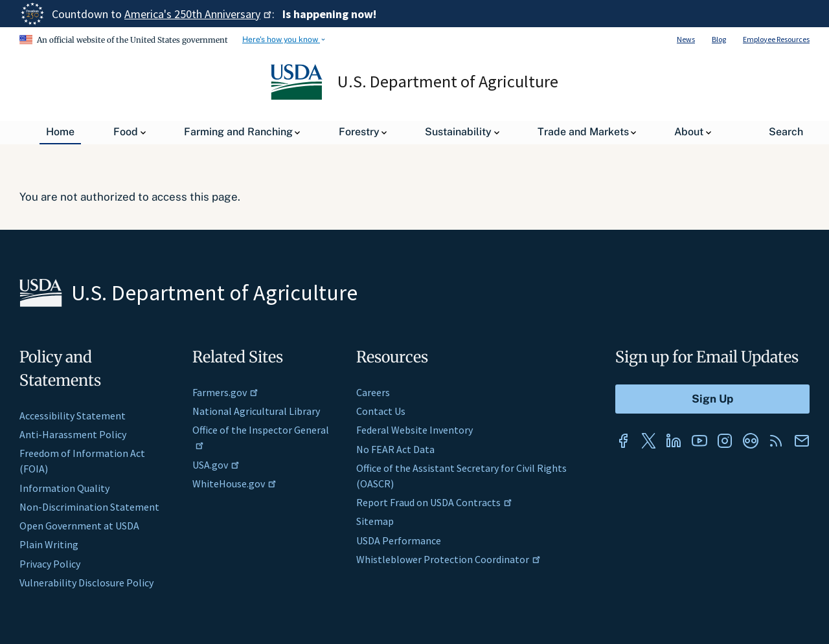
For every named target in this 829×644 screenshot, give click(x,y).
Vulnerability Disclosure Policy (86, 583)
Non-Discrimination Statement (89, 507)
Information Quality (64, 488)
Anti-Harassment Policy (73, 434)
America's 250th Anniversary (198, 14)
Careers (373, 392)
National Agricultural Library (256, 411)
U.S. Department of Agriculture (448, 82)
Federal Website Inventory (414, 430)
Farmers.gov (225, 392)
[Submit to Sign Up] (712, 399)
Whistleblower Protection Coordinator (449, 559)
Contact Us (381, 411)
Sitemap (375, 521)
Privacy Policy (50, 564)
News (686, 39)
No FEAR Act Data (395, 449)
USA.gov (216, 465)
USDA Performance (399, 540)
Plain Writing (49, 544)
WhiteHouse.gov (234, 483)
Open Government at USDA (79, 526)
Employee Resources (776, 39)
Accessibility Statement (73, 416)
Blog (719, 39)
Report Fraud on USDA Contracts (434, 502)
